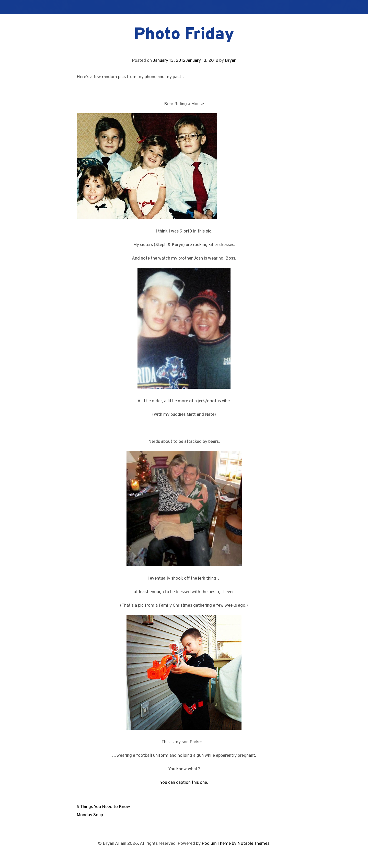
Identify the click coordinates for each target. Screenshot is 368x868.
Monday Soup (90, 815)
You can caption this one (183, 783)
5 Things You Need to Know (103, 807)
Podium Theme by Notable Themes (235, 844)
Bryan (231, 61)
